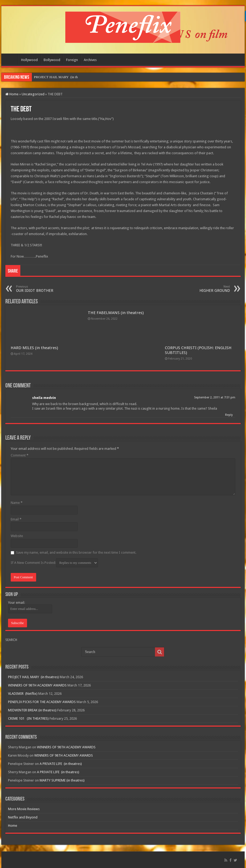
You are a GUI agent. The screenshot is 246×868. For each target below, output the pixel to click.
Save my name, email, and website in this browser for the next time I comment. (76, 552)
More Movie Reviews (24, 809)
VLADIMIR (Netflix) (23, 694)
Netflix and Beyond (23, 817)
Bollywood (52, 60)
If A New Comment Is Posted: (54, 563)
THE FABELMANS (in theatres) (116, 313)
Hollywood (29, 60)
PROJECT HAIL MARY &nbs (56, 77)
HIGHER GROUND (203, 289)
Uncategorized (33, 94)
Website (17, 536)
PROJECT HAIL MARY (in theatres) (33, 677)
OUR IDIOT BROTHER (43, 289)
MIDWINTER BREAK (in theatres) (32, 710)
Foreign (72, 60)
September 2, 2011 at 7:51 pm (215, 397)
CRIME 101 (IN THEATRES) (28, 718)
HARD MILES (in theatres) (34, 348)
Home (11, 59)
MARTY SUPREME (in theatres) (62, 780)
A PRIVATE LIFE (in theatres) (61, 764)
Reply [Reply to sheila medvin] (229, 415)
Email (16, 519)
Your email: (16, 603)
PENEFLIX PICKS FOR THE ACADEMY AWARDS (42, 702)
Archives (90, 60)
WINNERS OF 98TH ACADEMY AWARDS (37, 685)
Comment (20, 455)
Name (17, 503)
